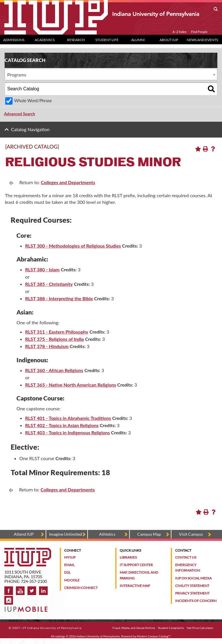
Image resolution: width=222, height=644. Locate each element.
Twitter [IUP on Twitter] (32, 591)
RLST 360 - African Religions (54, 370)
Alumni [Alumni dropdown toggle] (138, 40)
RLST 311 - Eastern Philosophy (57, 332)
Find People (199, 32)
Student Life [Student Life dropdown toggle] (107, 40)
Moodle (72, 580)
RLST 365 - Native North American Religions (71, 385)
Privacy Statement (192, 593)
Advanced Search (20, 114)
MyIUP (70, 557)
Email (69, 565)
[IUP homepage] (28, 551)
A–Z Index (180, 32)
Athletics (107, 534)
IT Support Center (136, 565)
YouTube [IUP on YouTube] (20, 591)
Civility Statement (192, 586)
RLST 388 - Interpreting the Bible (59, 298)
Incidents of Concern (196, 601)
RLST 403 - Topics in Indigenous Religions (67, 432)
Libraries (128, 557)
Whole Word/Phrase (33, 101)
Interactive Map (135, 586)
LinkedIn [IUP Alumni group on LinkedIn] (43, 591)
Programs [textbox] (17, 75)
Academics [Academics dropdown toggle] (45, 40)
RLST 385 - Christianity (49, 284)
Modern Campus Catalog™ (154, 636)
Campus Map (149, 534)
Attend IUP (24, 534)
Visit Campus (191, 534)
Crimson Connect (81, 588)
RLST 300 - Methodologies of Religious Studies (73, 246)
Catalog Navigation (30, 129)
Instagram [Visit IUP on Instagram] (9, 600)
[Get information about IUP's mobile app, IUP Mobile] (27, 607)
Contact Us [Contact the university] (186, 557)
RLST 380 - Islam (42, 269)
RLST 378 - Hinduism (47, 346)
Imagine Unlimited (66, 534)
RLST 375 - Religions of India (54, 339)
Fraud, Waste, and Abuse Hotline (134, 628)
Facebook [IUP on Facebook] (9, 591)
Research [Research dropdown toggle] (76, 40)
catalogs (60, 636)
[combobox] (111, 74)
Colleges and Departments (68, 182)
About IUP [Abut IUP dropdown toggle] (169, 40)
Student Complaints (171, 628)
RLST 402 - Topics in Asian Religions (62, 425)
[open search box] (216, 9)
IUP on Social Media (193, 578)
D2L (67, 572)
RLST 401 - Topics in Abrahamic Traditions (68, 418)
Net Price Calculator (200, 628)
